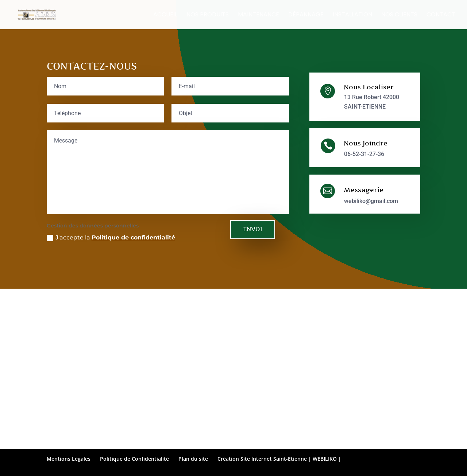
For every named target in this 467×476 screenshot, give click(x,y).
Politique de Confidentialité (134, 459)
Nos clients (399, 15)
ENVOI (253, 229)
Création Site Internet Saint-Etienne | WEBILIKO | (279, 459)
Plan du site (193, 459)
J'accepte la (111, 238)
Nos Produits (208, 15)
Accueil (165, 15)
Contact (441, 15)
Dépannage (306, 15)
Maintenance (258, 15)
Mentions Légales (69, 459)
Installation (352, 15)
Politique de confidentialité (133, 237)
